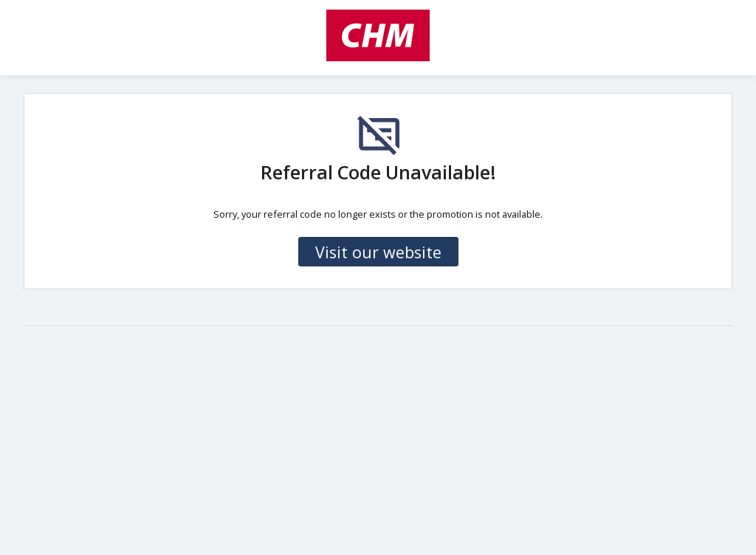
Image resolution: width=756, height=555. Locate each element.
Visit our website (378, 252)
